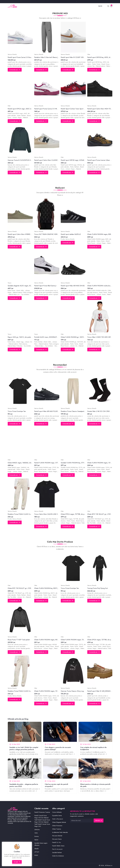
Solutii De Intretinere (58, 856)
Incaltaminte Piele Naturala (60, 832)
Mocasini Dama (57, 839)
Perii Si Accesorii (57, 849)
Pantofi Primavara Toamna (42, 812)
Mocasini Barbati (57, 836)
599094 (37, 830)
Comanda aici (15, 70)
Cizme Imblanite (57, 812)
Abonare (99, 820)
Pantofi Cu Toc (57, 842)
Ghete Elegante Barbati (59, 822)
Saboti (36, 840)
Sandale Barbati (57, 853)
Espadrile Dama (57, 816)
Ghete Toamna (57, 829)
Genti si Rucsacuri (58, 819)
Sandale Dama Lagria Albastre (41, 844)
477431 (37, 852)
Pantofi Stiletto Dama (58, 846)
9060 (36, 855)
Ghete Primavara (57, 826)
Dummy (37, 836)
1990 (36, 833)
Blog (100, 6)
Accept (17, 862)
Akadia (36, 849)
